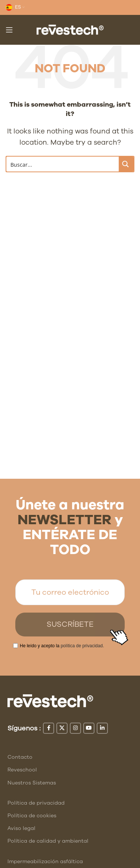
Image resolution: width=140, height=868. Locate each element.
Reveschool (22, 770)
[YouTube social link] (89, 728)
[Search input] (63, 164)
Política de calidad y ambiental (48, 841)
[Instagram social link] (75, 728)
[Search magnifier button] (126, 164)
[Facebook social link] (49, 728)
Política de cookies (32, 816)
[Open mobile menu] (9, 30)
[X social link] (62, 728)
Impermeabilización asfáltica (45, 861)
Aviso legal (21, 828)
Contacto (20, 757)
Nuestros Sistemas (32, 783)
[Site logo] (70, 29)
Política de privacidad (36, 803)
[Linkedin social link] (102, 728)
